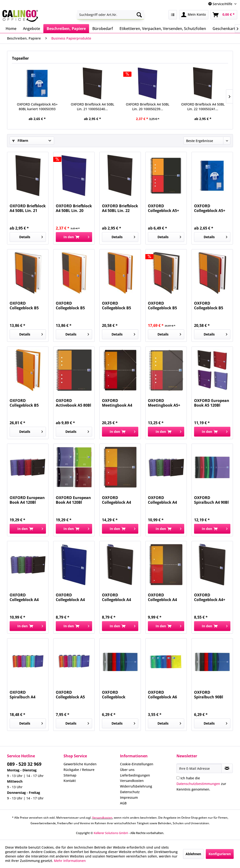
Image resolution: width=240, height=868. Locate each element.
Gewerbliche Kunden (80, 764)
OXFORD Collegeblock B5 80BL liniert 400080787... (116, 306)
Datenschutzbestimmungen (198, 784)
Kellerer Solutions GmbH (111, 833)
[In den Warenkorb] (74, 237)
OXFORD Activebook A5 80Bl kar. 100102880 (73, 403)
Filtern (20, 140)
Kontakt (70, 781)
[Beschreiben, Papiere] (66, 29)
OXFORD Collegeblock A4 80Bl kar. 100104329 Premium (120, 500)
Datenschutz (130, 792)
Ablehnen (193, 854)
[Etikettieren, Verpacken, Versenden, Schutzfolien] (163, 29)
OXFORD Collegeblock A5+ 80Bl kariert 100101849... (163, 208)
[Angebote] (32, 29)
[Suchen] (139, 15)
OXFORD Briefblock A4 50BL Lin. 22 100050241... (203, 107)
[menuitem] (111, 15)
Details (31, 236)
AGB (123, 803)
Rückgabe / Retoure (79, 770)
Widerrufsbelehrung (136, 786)
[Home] (11, 29)
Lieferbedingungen (135, 775)
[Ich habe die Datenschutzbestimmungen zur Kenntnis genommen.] (178, 778)
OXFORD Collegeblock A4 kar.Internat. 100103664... (162, 597)
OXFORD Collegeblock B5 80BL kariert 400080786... (209, 306)
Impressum (129, 797)
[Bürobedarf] (103, 29)
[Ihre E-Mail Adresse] (199, 768)
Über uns (127, 770)
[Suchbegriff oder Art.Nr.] (111, 15)
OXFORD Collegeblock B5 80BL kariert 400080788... (162, 306)
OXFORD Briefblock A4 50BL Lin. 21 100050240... (92, 107)
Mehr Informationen (70, 861)
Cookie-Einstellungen (137, 764)
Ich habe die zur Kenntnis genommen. (201, 784)
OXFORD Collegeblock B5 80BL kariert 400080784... (24, 306)
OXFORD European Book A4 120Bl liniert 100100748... (27, 500)
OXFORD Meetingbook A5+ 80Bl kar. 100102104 (166, 403)
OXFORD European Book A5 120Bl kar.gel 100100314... (212, 403)
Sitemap (70, 775)
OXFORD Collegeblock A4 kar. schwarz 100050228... (116, 597)
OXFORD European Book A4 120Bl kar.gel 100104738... (74, 500)
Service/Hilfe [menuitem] (221, 4)
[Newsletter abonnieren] (227, 768)
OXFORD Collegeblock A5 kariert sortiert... (71, 695)
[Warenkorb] (224, 15)
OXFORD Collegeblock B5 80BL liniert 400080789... (24, 403)
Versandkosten (132, 781)
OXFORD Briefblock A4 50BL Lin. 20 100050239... (148, 107)
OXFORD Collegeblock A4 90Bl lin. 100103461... (162, 500)
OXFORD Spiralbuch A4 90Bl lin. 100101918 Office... (211, 500)
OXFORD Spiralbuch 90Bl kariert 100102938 (210, 695)
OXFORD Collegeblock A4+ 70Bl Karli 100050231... (210, 597)
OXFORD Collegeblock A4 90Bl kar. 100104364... (24, 597)
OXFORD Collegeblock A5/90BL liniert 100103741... (116, 695)
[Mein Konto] (194, 15)
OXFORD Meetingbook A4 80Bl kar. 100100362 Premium (120, 403)
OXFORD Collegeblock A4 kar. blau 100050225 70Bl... (71, 597)
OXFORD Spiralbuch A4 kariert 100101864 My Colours (26, 695)
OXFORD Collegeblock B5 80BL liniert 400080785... (70, 306)
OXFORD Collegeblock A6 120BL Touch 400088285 (162, 695)
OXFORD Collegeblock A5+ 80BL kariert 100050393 (37, 107)
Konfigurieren (220, 854)
